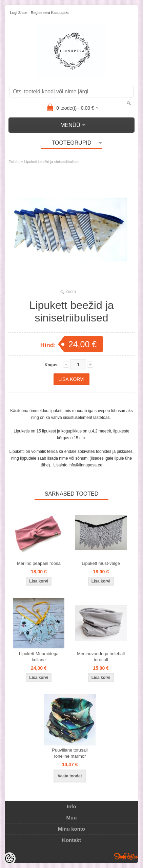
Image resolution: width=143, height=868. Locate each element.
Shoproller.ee (126, 856)
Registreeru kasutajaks (50, 13)
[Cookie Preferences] (9, 858)
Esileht (14, 162)
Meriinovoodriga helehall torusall (101, 657)
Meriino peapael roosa (39, 563)
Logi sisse (19, 13)
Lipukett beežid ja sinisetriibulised (52, 162)
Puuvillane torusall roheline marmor (70, 753)
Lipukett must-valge (101, 563)
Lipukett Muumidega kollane (39, 657)
